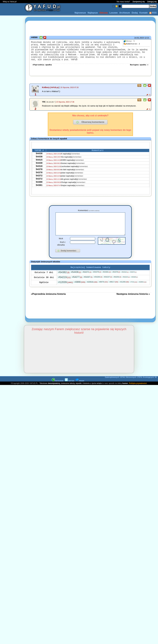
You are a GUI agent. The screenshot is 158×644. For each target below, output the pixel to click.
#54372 (87, 282)
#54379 (97, 282)
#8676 (103, 291)
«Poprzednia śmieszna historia (48, 304)
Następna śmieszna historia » (133, 304)
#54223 (126, 287)
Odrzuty (104, 13)
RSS (153, 13)
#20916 (92, 292)
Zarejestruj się (139, 2)
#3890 (80, 292)
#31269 (124, 292)
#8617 (114, 291)
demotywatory (54, 393)
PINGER (80, 391)
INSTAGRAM (58, 391)
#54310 (125, 282)
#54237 (108, 287)
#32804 (142, 292)
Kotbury (46, 92)
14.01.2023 (139, 38)
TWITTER (69, 391)
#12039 (66, 292)
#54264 (98, 287)
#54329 (134, 287)
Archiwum (125, 13)
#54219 (64, 287)
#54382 (64, 282)
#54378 (116, 282)
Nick (61, 248)
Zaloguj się (152, 2)
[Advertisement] (12, 289)
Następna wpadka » (139, 69)
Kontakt (144, 13)
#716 (134, 292)
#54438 (76, 282)
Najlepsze (93, 13)
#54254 (117, 287)
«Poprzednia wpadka (42, 69)
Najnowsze (80, 13)
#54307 (88, 287)
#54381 (107, 282)
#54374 (133, 282)
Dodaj (135, 13)
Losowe (114, 13)
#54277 (77, 287)
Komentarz (89, 215)
